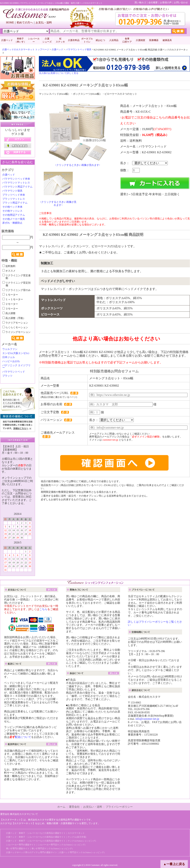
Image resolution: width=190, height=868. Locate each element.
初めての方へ (25, 23)
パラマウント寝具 (12, 191)
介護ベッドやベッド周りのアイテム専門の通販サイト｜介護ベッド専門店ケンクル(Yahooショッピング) (55, 852)
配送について (23, 737)
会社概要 (153, 3)
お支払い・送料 (93, 807)
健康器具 (167, 40)
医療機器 (154, 40)
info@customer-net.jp (147, 719)
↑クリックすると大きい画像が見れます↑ (78, 165)
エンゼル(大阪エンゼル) (16, 353)
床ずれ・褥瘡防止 (12, 223)
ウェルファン (10, 349)
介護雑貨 (140, 40)
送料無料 (9, 266)
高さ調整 (9, 313)
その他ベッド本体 (12, 207)
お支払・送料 (44, 23)
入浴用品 (114, 40)
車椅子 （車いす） (20, 40)
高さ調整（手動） (14, 318)
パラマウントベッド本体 (16, 179)
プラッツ (7, 376)
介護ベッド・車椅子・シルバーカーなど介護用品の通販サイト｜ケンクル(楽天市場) (46, 837)
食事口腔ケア (127, 40)
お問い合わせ (181, 3)
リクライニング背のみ (16, 290)
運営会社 (74, 807)
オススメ (9, 271)
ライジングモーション (16, 332)
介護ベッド (7, 40)
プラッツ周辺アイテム (15, 203)
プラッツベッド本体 (14, 195)
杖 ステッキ (60, 40)
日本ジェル (9, 357)
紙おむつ (100, 40)
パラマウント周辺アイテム (17, 187)
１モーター (10, 295)
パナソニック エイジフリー (16, 367)
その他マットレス (12, 211)
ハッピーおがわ (11, 361)
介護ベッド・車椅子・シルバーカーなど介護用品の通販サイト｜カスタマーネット (45, 833)
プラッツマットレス (14, 199)
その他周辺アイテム (14, 215)
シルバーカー (34, 40)
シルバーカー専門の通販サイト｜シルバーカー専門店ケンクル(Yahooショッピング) (46, 845)
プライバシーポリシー (119, 807)
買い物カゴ (140, 3)
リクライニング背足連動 (16, 277)
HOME (10, 23)
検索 (18, 254)
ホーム (61, 807)
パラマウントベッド (14, 372)
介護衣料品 (74, 40)
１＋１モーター (13, 299)
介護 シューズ (47, 40)
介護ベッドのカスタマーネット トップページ (26, 49)
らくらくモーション (15, 327)
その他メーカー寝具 (14, 219)
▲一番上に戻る (174, 864)
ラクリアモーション (15, 323)
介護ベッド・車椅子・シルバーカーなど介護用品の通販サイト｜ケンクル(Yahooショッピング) (51, 841)
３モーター (10, 309)
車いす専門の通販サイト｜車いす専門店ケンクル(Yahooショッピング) (39, 848)
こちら (43, 609)
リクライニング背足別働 (16, 284)
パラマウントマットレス (16, 183)
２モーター (10, 304)
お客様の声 (166, 3)
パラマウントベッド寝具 (79, 49)
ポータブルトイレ (87, 40)
